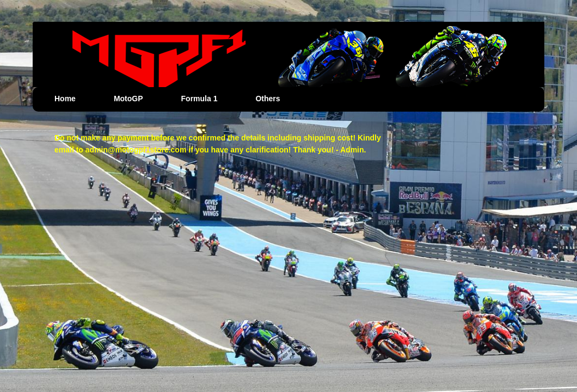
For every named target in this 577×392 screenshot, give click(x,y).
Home (65, 99)
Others (268, 99)
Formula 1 (200, 99)
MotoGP (128, 99)
